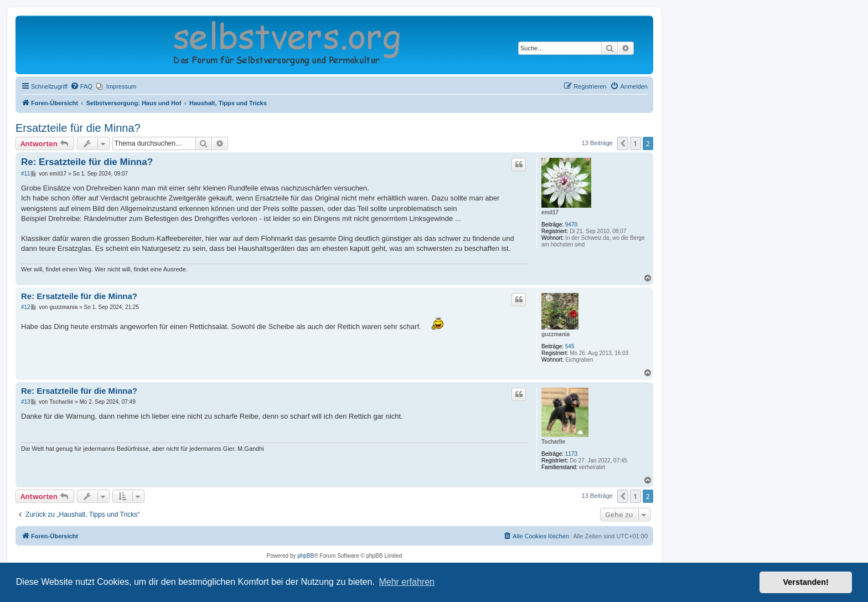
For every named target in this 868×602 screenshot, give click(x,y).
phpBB (306, 556)
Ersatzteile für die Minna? (78, 128)
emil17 (550, 212)
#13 (26, 402)
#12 (26, 307)
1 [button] (635, 143)
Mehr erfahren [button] (407, 582)
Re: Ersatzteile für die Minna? (87, 162)
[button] (623, 143)
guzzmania (556, 334)
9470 (571, 225)
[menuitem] (81, 86)
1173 (571, 454)
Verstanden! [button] (806, 582)
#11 (26, 174)
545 (570, 346)
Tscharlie (553, 442)
